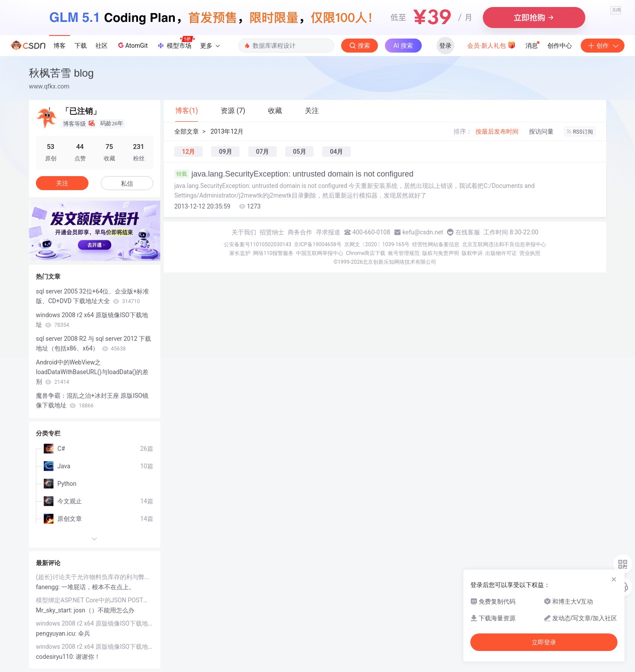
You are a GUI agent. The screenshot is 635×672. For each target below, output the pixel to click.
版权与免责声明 (441, 253)
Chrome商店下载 (366, 253)
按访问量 (541, 131)
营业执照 (530, 253)
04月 (336, 152)
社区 (102, 46)
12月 (189, 152)
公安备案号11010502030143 (258, 244)
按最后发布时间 (497, 131)
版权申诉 (472, 253)
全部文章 (187, 131)
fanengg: (49, 587)
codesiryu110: (56, 657)
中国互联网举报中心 (320, 253)
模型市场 (176, 43)
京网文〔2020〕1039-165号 (377, 244)
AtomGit (132, 45)
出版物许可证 (501, 253)
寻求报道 (328, 232)
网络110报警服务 (273, 253)
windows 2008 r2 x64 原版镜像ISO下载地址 (92, 320)
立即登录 (544, 642)
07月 (262, 152)
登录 (445, 46)
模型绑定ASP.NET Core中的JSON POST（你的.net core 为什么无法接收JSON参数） (95, 600)
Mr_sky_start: (55, 610)
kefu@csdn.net (423, 232)
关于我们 (244, 232)
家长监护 (240, 253)
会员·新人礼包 (492, 45)
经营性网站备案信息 (436, 244)
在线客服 (468, 232)
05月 (300, 152)
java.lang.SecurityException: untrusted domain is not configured (294, 174)
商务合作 (300, 232)
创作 (603, 46)
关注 (62, 183)
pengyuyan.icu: (57, 633)
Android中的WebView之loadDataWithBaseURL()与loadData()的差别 (92, 372)
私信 (127, 184)
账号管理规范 (404, 253)
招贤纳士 (272, 232)
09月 (226, 152)
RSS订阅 (580, 132)
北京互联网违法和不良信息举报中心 (504, 244)
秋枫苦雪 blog (61, 73)
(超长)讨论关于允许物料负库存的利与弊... (93, 577)
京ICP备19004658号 (318, 244)
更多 (210, 46)
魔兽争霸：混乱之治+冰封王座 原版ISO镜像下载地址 (92, 400)
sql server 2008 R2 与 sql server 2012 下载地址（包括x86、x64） (93, 343)
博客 (60, 46)
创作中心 (560, 46)
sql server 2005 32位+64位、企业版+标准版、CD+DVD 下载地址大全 (92, 296)
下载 (81, 46)
